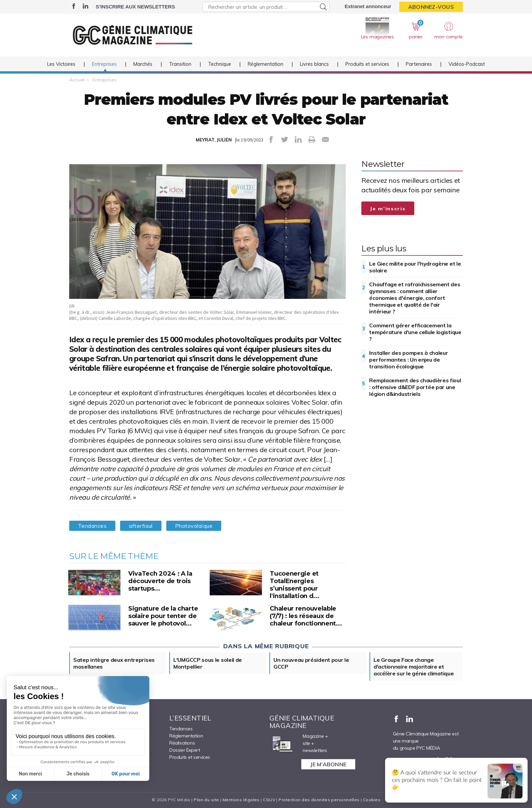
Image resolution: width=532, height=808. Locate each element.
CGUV (269, 800)
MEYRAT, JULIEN (214, 140)
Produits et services (367, 64)
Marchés (143, 64)
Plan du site (206, 800)
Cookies (372, 800)
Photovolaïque (194, 526)
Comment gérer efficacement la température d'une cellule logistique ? (415, 332)
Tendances (92, 526)
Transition (180, 64)
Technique (220, 64)
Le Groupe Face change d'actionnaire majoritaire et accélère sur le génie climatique (414, 667)
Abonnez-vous (431, 7)
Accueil (77, 80)
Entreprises (104, 64)
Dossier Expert (185, 750)
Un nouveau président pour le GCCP (311, 663)
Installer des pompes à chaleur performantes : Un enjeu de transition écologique (408, 360)
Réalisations (182, 743)
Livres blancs (314, 64)
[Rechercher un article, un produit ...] (266, 7)
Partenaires (419, 64)
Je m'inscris (388, 209)
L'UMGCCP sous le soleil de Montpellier (208, 663)
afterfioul (141, 526)
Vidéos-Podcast (467, 64)
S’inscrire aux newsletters (135, 7)
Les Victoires (61, 64)
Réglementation (265, 64)
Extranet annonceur (368, 6)
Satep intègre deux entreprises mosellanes (114, 663)
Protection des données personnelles (319, 800)
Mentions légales (241, 800)
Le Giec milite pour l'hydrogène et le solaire (415, 267)
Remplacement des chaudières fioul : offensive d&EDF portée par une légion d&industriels (415, 387)
